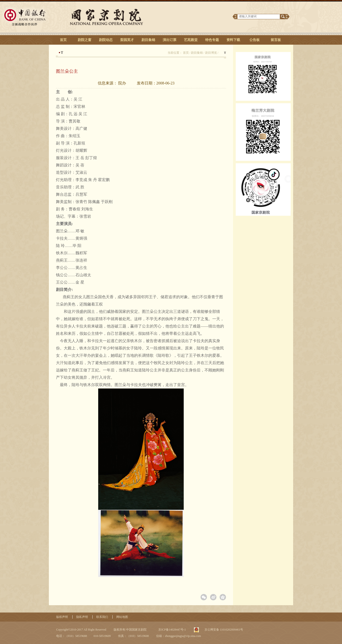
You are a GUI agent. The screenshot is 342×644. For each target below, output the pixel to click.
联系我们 (102, 617)
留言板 (276, 40)
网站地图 (122, 617)
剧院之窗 (85, 40)
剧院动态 (106, 40)
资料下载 (233, 40)
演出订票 (170, 40)
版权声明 (62, 617)
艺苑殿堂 (191, 40)
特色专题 (212, 40)
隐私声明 (82, 617)
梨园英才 (127, 40)
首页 (63, 40)
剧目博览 (211, 53)
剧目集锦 (148, 40)
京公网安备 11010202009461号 (224, 630)
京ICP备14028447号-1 (172, 630)
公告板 (255, 40)
